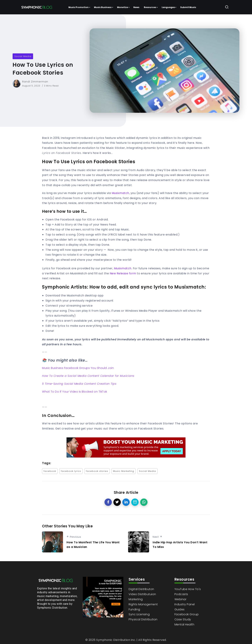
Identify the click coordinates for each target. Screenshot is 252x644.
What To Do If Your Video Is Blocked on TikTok (75, 392)
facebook (50, 471)
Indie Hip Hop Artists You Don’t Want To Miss (180, 545)
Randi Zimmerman (35, 82)
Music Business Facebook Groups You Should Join (78, 368)
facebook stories (97, 471)
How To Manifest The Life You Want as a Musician (93, 545)
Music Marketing (124, 471)
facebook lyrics (71, 471)
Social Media (23, 56)
